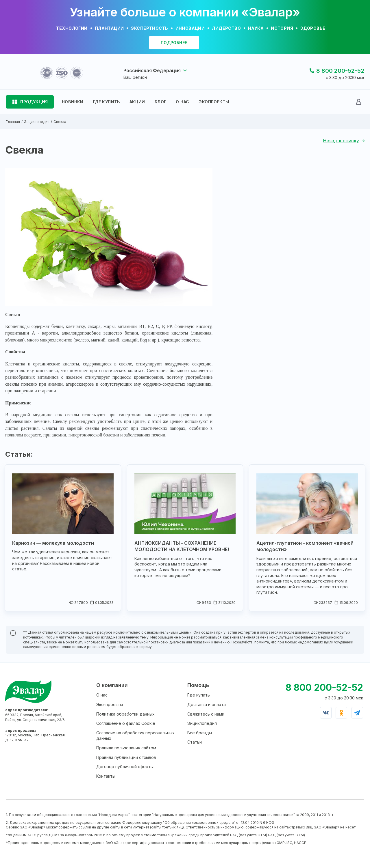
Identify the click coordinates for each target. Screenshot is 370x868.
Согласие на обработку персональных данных (135, 736)
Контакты (106, 776)
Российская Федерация (152, 70)
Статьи (195, 742)
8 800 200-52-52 (340, 71)
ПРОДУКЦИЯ (34, 102)
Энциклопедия (202, 723)
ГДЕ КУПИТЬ (107, 102)
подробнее (174, 43)
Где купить (199, 695)
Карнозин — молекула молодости (53, 543)
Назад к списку (341, 141)
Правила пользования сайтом (126, 748)
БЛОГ (161, 102)
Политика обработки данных (125, 714)
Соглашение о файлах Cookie (126, 723)
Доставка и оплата (207, 704)
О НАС (182, 102)
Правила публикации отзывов (126, 757)
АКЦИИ (137, 102)
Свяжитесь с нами (206, 714)
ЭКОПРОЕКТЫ (214, 102)
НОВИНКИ (73, 102)
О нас (102, 695)
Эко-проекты (110, 704)
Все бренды (200, 733)
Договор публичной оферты (125, 767)
